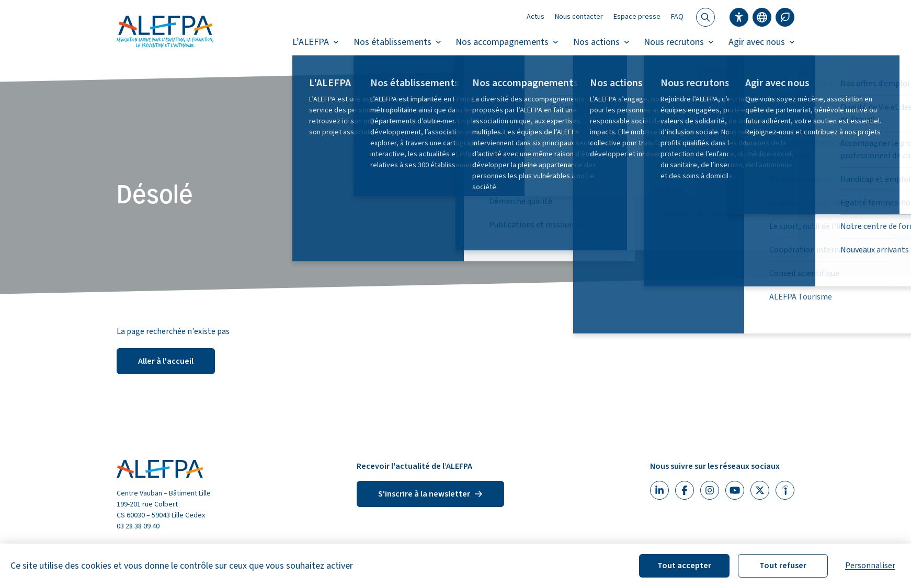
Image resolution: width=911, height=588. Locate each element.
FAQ (677, 17)
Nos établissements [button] (397, 42)
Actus (536, 17)
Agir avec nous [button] (762, 42)
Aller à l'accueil (166, 361)
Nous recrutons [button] (679, 42)
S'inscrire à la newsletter (430, 494)
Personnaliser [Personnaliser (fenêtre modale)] (870, 566)
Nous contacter (579, 17)
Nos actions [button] (601, 42)
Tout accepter (684, 566)
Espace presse (637, 17)
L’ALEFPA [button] (316, 42)
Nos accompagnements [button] (507, 42)
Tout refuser (783, 566)
